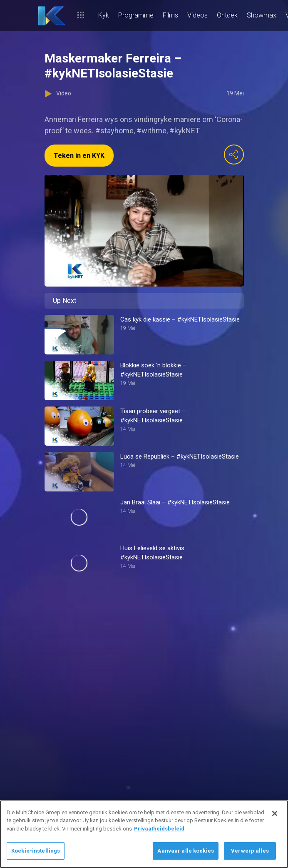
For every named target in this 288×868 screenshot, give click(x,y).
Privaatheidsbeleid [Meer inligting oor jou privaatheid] (159, 829)
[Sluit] (275, 813)
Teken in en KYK (79, 156)
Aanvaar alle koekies (186, 851)
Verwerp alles (250, 851)
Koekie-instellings (36, 851)
